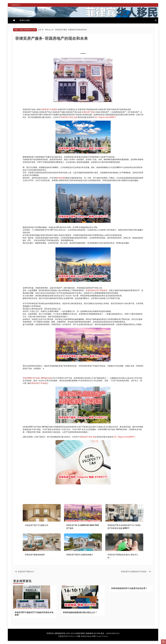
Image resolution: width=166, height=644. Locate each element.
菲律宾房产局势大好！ (26, 572)
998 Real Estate (46, 378)
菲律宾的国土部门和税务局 (96, 290)
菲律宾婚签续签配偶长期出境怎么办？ (80, 612)
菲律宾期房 (61, 178)
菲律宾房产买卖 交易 (69, 117)
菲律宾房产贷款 (88, 112)
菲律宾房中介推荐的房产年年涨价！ (134, 572)
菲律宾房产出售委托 (49, 109)
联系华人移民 (25, 20)
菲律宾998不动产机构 (31, 378)
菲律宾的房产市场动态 (39, 383)
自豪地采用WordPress (67, 636)
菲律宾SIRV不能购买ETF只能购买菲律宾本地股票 (34, 613)
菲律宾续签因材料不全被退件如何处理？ (129, 588)
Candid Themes (102, 636)
